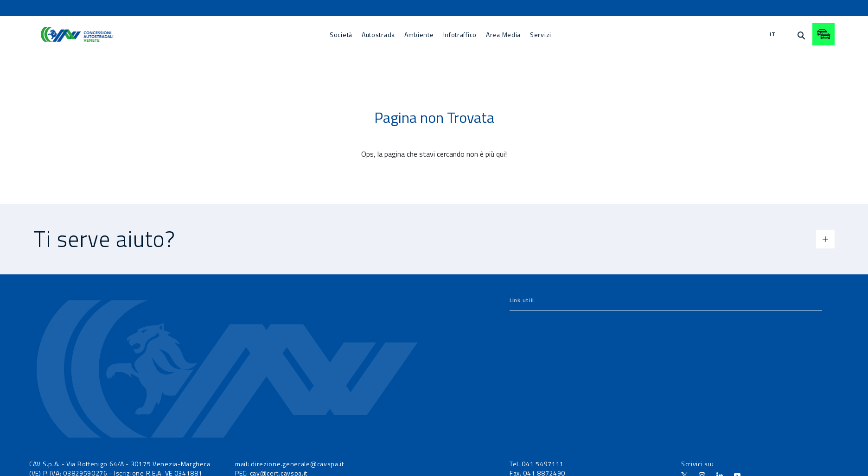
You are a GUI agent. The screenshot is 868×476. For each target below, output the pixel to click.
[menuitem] (341, 35)
